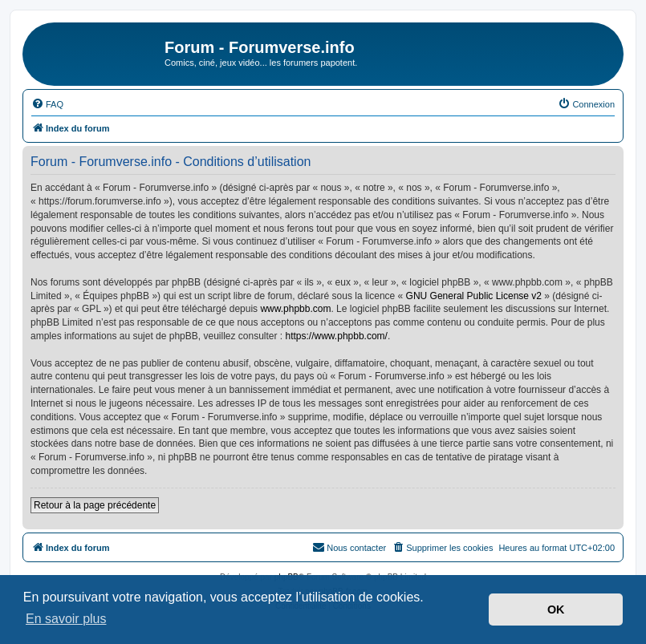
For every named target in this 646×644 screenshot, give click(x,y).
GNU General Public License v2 (474, 296)
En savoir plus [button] (66, 619)
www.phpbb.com (295, 309)
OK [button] (556, 610)
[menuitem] (47, 104)
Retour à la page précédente (95, 505)
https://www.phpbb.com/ (337, 336)
